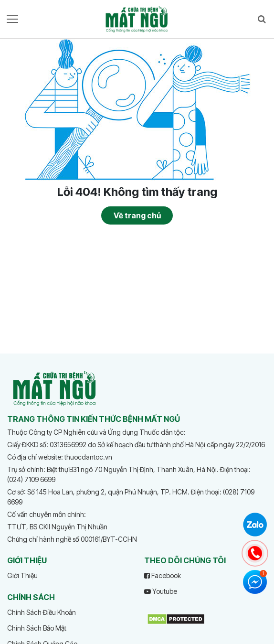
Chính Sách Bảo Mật (37, 628)
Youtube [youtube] (161, 591)
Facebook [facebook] (163, 575)
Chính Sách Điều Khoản (42, 612)
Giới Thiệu (22, 575)
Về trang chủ (137, 215)
